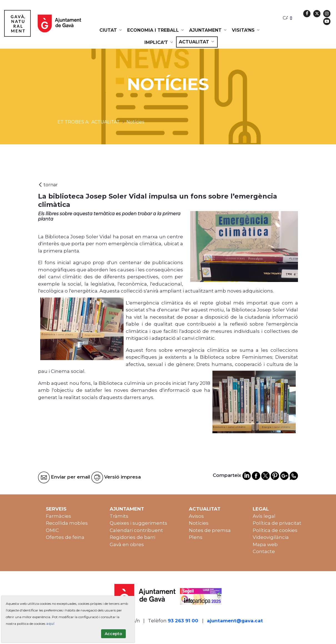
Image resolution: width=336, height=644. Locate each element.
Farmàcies (58, 516)
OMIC (52, 530)
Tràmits (119, 516)
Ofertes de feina (65, 537)
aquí (50, 624)
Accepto (113, 634)
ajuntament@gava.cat (235, 621)
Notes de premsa (210, 530)
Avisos (196, 516)
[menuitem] (111, 30)
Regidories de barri (132, 537)
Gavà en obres (127, 544)
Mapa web (265, 544)
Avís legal (264, 516)
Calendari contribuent (136, 530)
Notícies (199, 523)
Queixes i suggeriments (138, 523)
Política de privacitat (277, 523)
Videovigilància (271, 537)
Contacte (264, 551)
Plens (196, 537)
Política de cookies (275, 530)
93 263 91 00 (183, 621)
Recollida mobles (67, 523)
